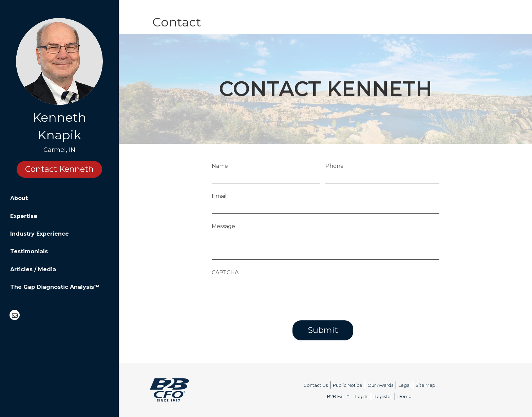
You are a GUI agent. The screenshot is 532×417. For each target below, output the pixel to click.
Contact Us (316, 385)
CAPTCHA (225, 272)
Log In (362, 396)
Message (223, 226)
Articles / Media (33, 269)
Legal (404, 385)
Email (219, 196)
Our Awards (380, 385)
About (19, 198)
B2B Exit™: (339, 396)
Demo (404, 396)
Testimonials (29, 251)
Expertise (24, 216)
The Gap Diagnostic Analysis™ (55, 287)
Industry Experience (40, 234)
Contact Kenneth (59, 169)
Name (220, 166)
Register (383, 396)
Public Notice (348, 385)
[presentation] (263, 292)
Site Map (425, 385)
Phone (335, 166)
